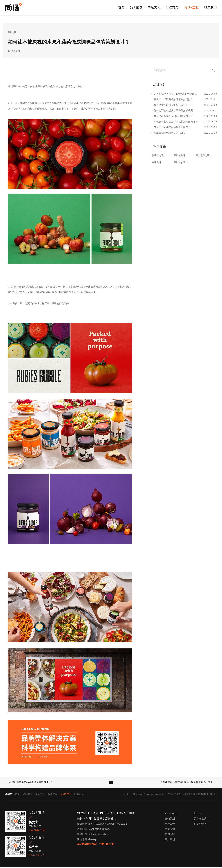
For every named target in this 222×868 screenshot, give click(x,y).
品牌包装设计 (203, 156)
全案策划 (170, 830)
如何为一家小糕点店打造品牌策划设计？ (176, 128)
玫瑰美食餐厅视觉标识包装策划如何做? (175, 122)
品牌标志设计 (159, 156)
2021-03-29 (211, 105)
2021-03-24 (211, 128)
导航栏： (10, 795)
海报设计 (156, 163)
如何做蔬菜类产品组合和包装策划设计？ (176, 117)
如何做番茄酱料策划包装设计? (171, 105)
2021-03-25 (211, 122)
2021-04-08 (211, 94)
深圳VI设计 (200, 824)
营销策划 (170, 819)
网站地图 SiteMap (87, 840)
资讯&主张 (191, 7)
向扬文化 (154, 7)
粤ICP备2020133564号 (206, 795)
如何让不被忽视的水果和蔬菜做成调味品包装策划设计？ (176, 111)
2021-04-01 (211, 100)
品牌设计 (170, 824)
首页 (121, 7)
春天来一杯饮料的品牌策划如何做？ (173, 100)
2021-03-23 (211, 133)
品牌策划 (170, 840)
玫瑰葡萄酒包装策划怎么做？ (170, 133)
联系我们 (211, 7)
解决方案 (172, 7)
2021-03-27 (211, 111)
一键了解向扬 (106, 844)
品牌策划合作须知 (87, 844)
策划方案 (170, 835)
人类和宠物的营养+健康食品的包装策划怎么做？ (176, 94)
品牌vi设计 (180, 156)
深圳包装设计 (201, 819)
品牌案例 (136, 7)
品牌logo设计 (181, 163)
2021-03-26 (211, 117)
